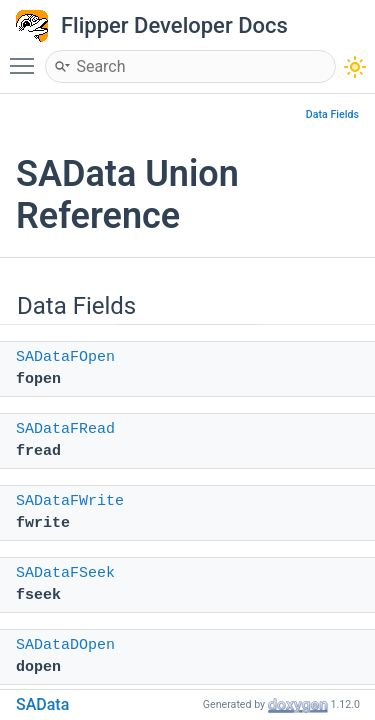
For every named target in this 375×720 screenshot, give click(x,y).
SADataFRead (65, 429)
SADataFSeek (65, 573)
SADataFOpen (65, 357)
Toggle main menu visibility (27, 57)
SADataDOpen (65, 645)
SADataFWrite (70, 501)
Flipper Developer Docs (174, 25)
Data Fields (332, 114)
